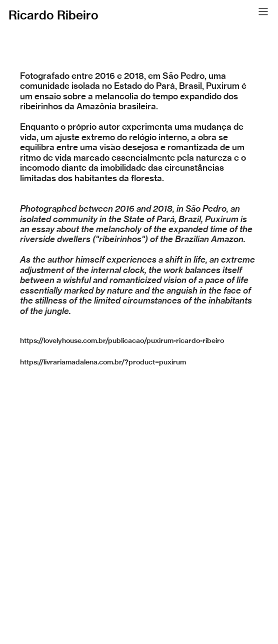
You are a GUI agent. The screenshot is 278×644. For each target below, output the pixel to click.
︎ (263, 12)
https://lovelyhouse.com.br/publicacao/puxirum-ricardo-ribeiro (122, 340)
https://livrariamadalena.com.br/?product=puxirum (103, 362)
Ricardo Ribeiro (53, 15)
